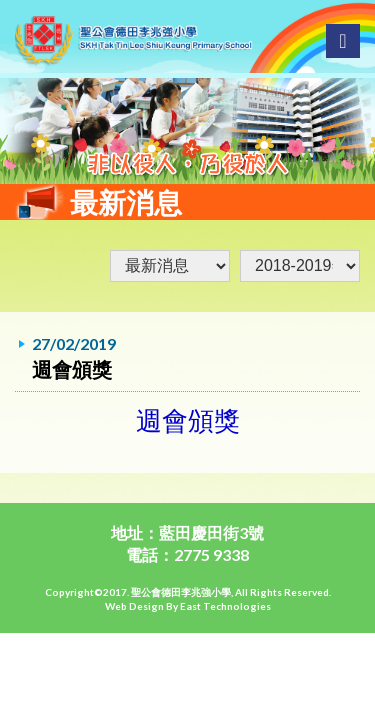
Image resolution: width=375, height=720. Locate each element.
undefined (300, 266)
